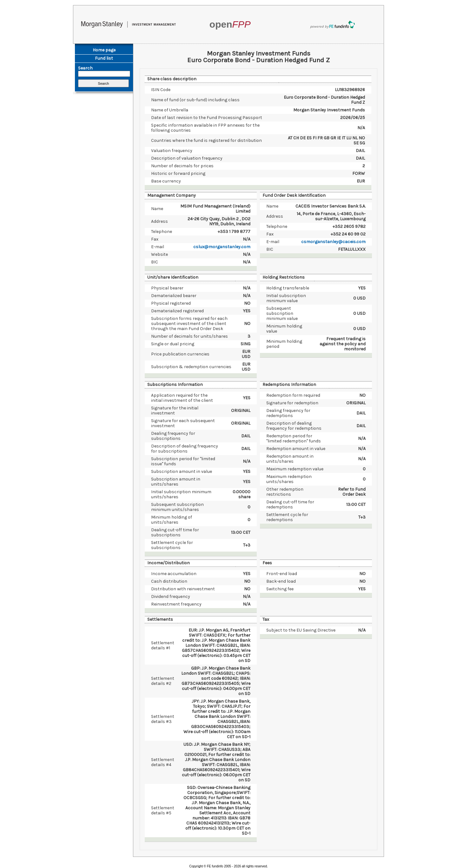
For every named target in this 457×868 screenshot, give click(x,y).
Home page (104, 50)
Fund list (104, 58)
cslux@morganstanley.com (222, 247)
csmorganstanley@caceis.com (333, 242)
